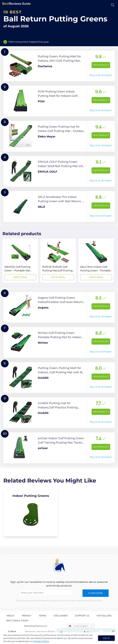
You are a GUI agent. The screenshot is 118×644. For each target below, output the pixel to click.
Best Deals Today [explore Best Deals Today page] (17, 621)
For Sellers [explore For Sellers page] (104, 616)
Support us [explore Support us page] (82, 616)
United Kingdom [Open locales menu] (81, 626)
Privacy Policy (42, 641)
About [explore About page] (10, 616)
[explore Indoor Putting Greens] (31, 513)
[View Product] (59, 66)
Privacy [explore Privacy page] (27, 616)
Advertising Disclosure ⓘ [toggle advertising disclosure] (35, 626)
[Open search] (113, 5)
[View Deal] (20, 261)
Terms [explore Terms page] (42, 616)
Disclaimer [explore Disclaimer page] (61, 616)
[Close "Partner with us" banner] (113, 631)
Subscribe (96, 593)
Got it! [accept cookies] (106, 638)
